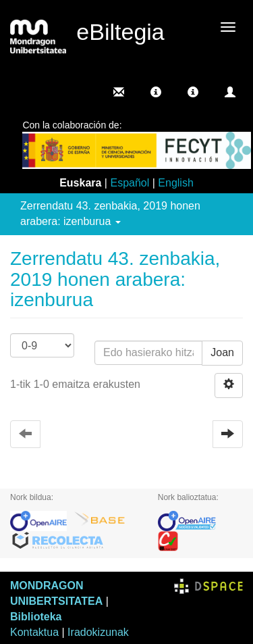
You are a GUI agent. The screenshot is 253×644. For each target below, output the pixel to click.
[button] (156, 92)
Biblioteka (36, 617)
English (175, 183)
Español (130, 183)
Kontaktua (34, 632)
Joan (222, 352)
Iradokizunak (98, 632)
